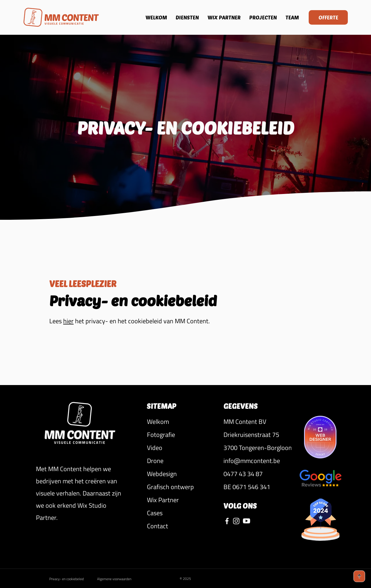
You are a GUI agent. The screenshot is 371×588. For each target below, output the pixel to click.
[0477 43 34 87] (257, 474)
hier (68, 321)
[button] (257, 422)
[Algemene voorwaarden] (121, 579)
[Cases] (180, 513)
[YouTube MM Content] (247, 521)
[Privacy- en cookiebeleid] (72, 579)
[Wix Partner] (180, 500)
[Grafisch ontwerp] (180, 487)
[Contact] (180, 526)
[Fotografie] (180, 434)
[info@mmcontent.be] (257, 461)
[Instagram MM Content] (236, 521)
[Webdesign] (180, 474)
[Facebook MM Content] (227, 521)
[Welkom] (180, 421)
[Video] (180, 448)
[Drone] (180, 461)
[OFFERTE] (328, 17)
